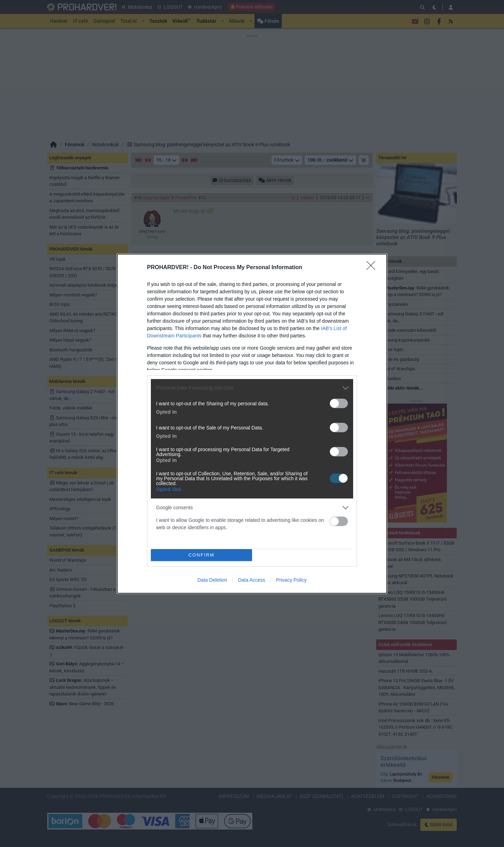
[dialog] (252, 424)
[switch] (339, 403)
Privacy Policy (291, 580)
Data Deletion (212, 580)
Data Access (252, 580)
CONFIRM (201, 555)
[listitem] (252, 388)
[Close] (373, 268)
